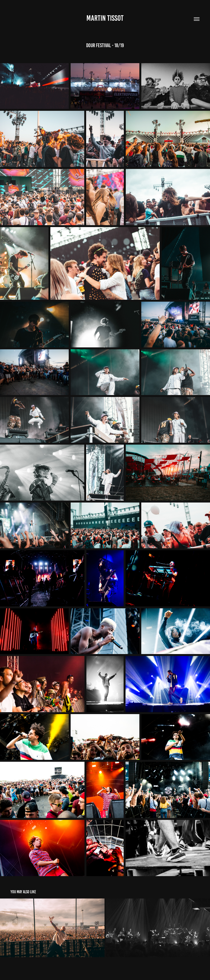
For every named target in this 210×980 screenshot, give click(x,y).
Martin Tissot (105, 18)
